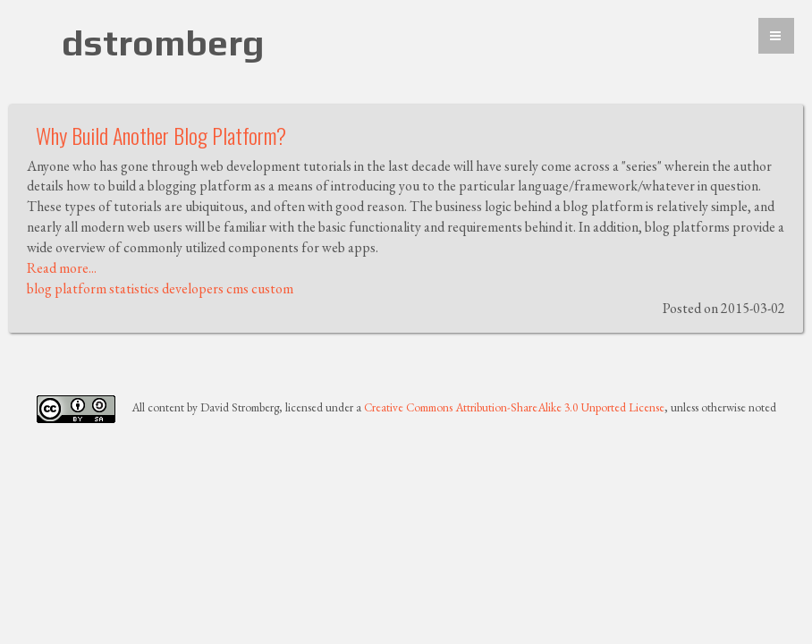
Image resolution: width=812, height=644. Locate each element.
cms (237, 288)
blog (39, 288)
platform (80, 288)
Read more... (62, 268)
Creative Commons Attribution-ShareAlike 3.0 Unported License (514, 407)
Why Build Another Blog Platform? (161, 135)
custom (272, 288)
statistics (134, 288)
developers (193, 288)
